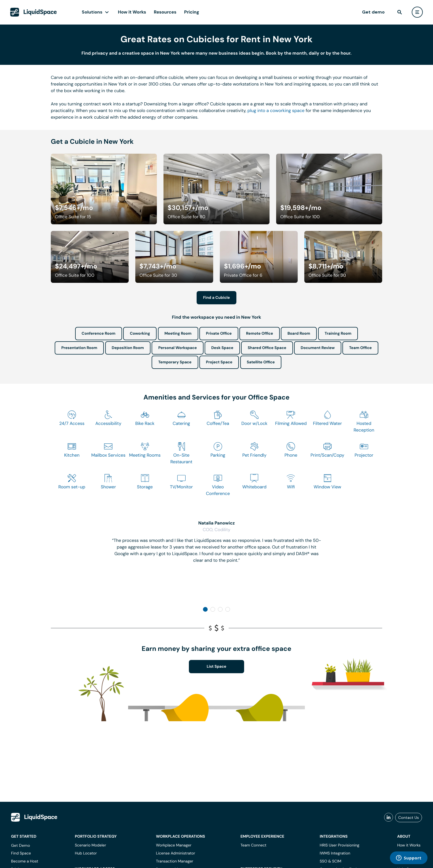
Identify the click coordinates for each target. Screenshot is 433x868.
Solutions (92, 12)
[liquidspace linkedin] (389, 818)
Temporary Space (175, 362)
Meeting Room (178, 334)
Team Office (360, 348)
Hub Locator (86, 853)
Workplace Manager (174, 845)
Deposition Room (128, 348)
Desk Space (222, 348)
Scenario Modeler (90, 845)
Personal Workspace (178, 348)
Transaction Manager (175, 861)
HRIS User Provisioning (340, 845)
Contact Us (409, 818)
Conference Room (99, 334)
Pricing (192, 12)
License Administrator (176, 853)
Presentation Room (79, 348)
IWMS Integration (335, 853)
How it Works (132, 12)
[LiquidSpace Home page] (34, 12)
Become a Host (25, 861)
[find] (400, 12)
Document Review (318, 348)
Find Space (21, 853)
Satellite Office (261, 362)
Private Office (219, 334)
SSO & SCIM (331, 861)
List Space (217, 667)
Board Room (299, 334)
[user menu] (417, 12)
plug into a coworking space (276, 111)
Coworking (140, 334)
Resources (165, 12)
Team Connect (254, 845)
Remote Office (260, 334)
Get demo (373, 12)
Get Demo (21, 845)
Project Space (219, 362)
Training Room (338, 334)
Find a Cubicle (217, 298)
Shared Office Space (267, 348)
